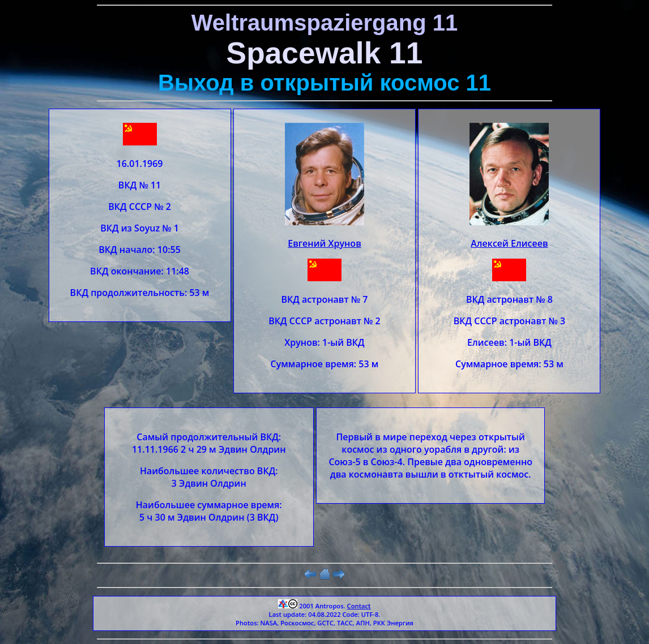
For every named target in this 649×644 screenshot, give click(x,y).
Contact (359, 606)
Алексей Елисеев (509, 243)
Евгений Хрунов (324, 243)
